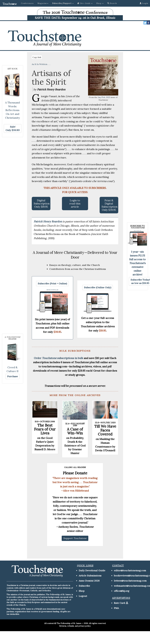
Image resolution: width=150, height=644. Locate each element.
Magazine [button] (43, 3)
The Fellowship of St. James (69, 623)
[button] (63, 3)
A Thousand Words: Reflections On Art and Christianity (13, 110)
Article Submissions (90, 576)
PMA (116, 608)
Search (112, 3)
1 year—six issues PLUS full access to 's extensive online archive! (137, 263)
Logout (83, 596)
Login (144, 3)
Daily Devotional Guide (92, 570)
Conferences (27, 3)
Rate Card (119, 603)
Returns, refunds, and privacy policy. (75, 626)
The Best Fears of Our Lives (45, 429)
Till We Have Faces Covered (105, 430)
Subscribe (84, 586)
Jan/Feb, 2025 (104, 97)
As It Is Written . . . (41, 64)
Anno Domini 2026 (89, 581)
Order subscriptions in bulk (58, 358)
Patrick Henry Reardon (48, 221)
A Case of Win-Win (75, 431)
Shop (82, 591)
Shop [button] (100, 3)
